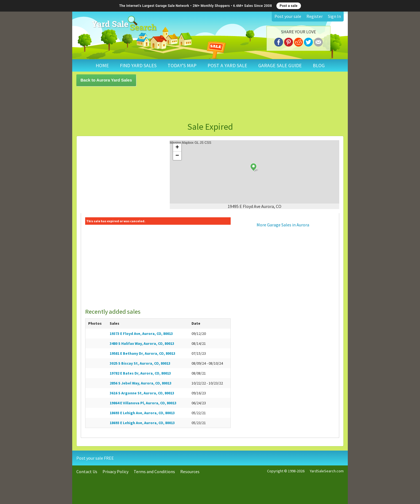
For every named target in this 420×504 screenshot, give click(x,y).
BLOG (319, 65)
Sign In (334, 16)
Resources (190, 472)
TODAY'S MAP (182, 65)
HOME (102, 65)
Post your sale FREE (95, 458)
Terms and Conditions (154, 472)
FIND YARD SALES (138, 65)
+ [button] (177, 148)
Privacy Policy (115, 472)
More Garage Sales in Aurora (283, 225)
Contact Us (87, 472)
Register (315, 16)
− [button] (177, 156)
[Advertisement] (210, 104)
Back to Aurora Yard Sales (106, 80)
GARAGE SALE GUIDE (280, 65)
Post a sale (289, 6)
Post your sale (288, 16)
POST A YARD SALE (227, 65)
